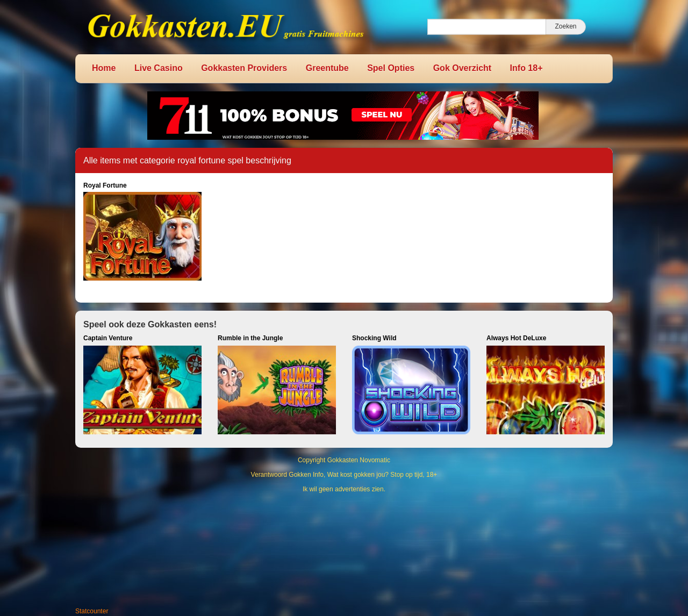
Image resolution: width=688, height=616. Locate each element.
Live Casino (159, 68)
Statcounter (92, 611)
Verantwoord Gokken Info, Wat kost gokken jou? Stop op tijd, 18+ (344, 475)
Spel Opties (391, 68)
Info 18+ (526, 68)
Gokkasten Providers (244, 68)
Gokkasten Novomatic (359, 460)
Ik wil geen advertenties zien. (344, 489)
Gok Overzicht (462, 68)
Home (104, 68)
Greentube (327, 68)
